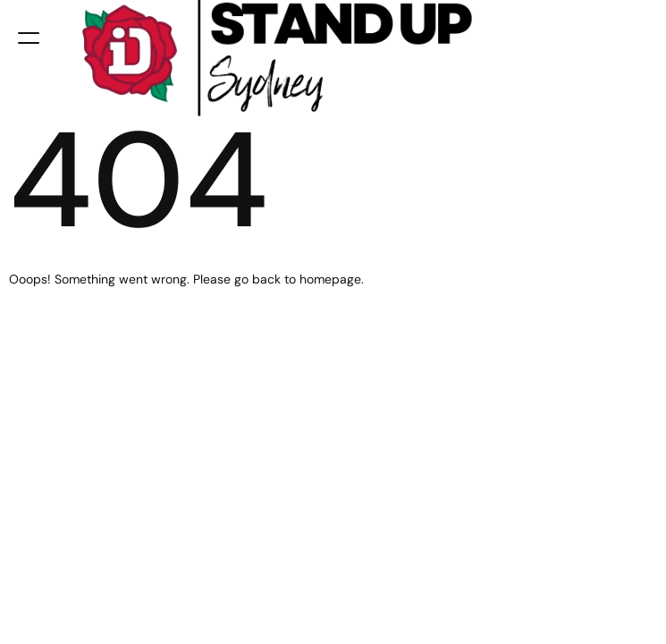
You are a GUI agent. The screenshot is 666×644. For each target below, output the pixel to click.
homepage (330, 279)
